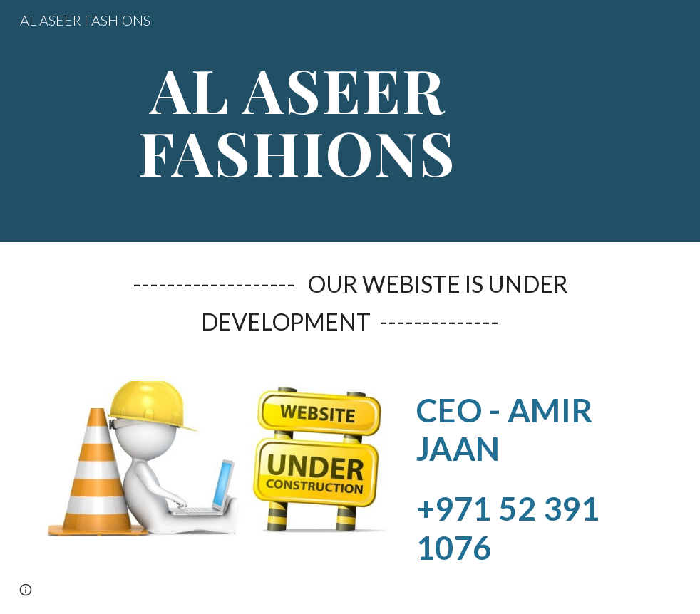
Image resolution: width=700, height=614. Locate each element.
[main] (297, 121)
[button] (26, 590)
